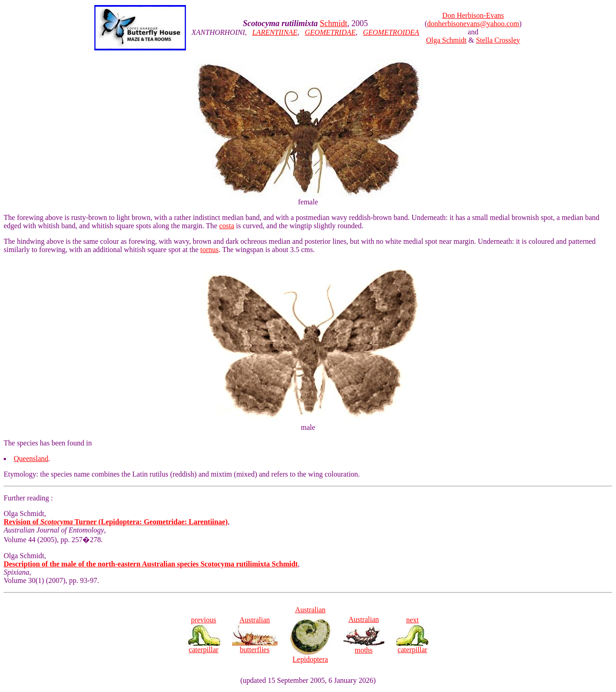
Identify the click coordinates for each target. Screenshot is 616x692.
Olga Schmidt (446, 40)
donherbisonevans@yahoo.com (473, 24)
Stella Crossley (498, 40)
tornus (209, 250)
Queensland (31, 459)
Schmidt (333, 23)
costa (226, 226)
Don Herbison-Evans (473, 15)
